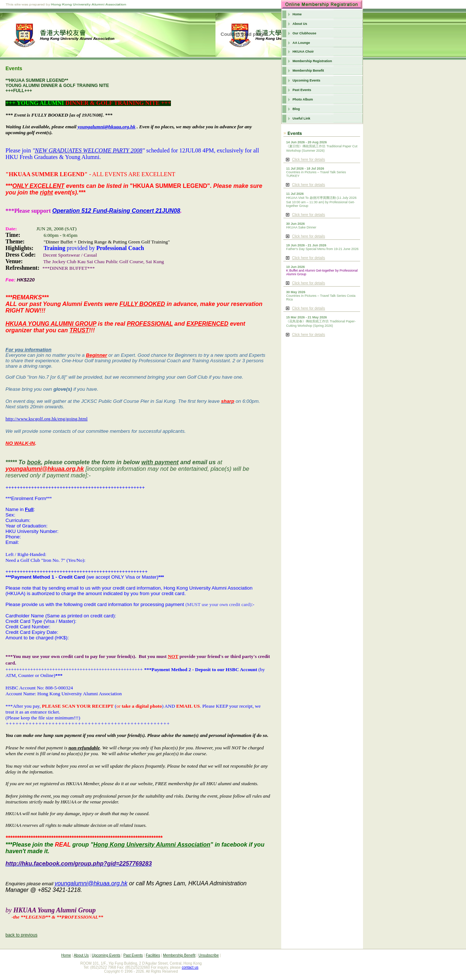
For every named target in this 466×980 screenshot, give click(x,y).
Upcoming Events (306, 80)
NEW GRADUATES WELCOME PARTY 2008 (88, 150)
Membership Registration (312, 61)
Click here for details (308, 160)
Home (297, 14)
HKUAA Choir (303, 52)
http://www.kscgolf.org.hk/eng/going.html (47, 419)
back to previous (21, 935)
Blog (296, 109)
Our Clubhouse (304, 33)
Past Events (302, 90)
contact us (190, 967)
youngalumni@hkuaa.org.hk (106, 127)
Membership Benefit (308, 71)
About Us (300, 24)
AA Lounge (301, 43)
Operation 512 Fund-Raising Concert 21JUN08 (116, 211)
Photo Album (303, 99)
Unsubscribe (209, 955)
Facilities (153, 955)
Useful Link (301, 118)
